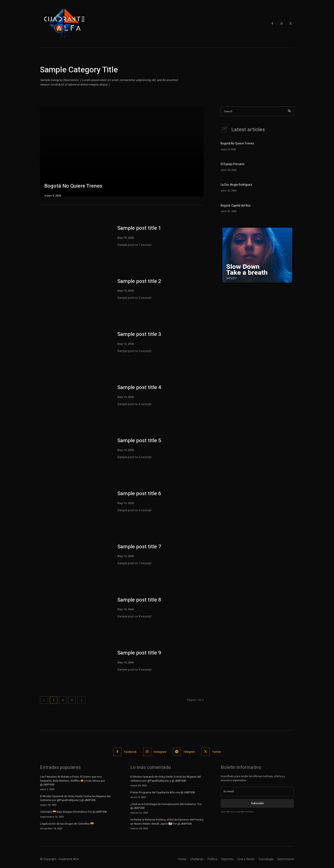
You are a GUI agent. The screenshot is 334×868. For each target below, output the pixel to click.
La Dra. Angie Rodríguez (236, 185)
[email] (257, 791)
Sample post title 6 (139, 494)
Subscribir (257, 803)
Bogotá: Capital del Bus (236, 206)
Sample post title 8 (139, 600)
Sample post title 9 (139, 653)
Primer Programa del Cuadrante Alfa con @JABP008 (163, 792)
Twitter (217, 752)
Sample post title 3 (139, 334)
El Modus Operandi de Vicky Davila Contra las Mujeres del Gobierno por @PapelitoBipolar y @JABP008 (75, 798)
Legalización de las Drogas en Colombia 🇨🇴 (67, 824)
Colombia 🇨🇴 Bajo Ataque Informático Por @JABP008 (73, 812)
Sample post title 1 (139, 228)
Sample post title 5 (139, 441)
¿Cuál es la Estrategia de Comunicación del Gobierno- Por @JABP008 (166, 806)
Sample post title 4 (139, 387)
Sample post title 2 (139, 281)
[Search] (289, 111)
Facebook (130, 752)
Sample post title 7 (139, 547)
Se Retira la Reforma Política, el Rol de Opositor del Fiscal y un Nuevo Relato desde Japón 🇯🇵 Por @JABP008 (167, 822)
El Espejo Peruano (233, 164)
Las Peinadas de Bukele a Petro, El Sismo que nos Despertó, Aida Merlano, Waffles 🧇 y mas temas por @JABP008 (73, 780)
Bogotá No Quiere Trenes (237, 143)
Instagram (160, 752)
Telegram (189, 752)
